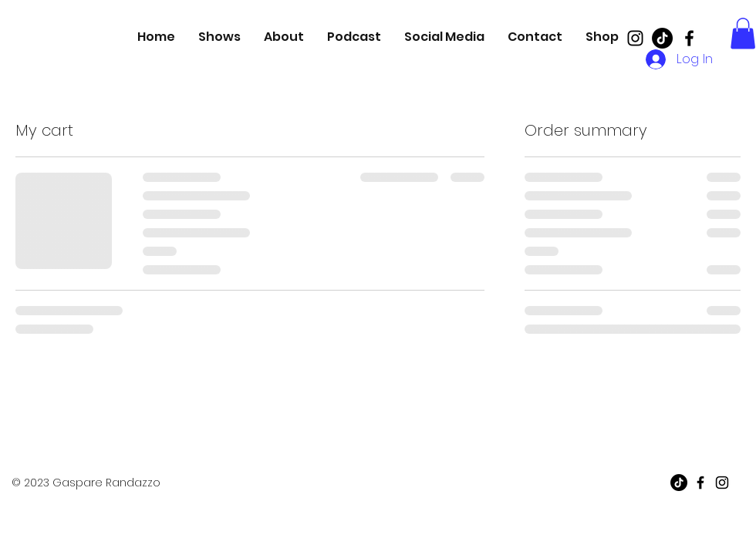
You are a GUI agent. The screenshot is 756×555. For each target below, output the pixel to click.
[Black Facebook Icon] (689, 38)
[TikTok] (662, 38)
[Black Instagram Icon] (635, 38)
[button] (743, 34)
